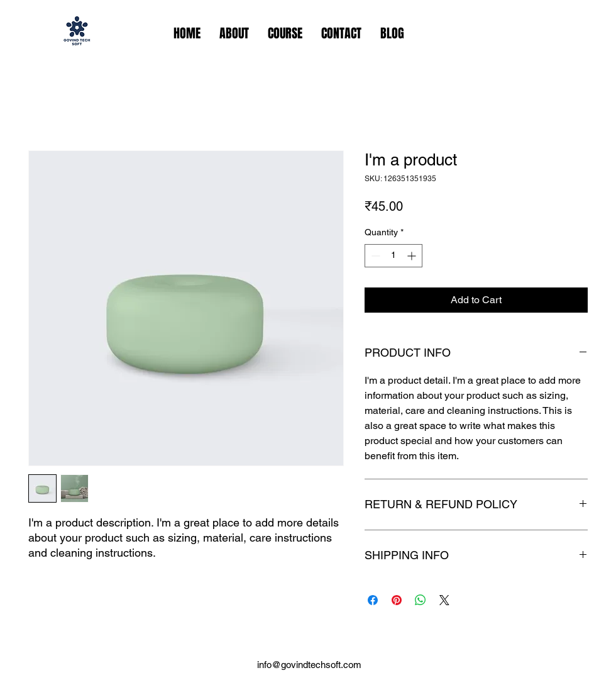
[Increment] (413, 256)
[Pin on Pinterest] (397, 600)
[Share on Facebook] (373, 600)
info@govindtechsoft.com (309, 665)
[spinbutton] (393, 256)
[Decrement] (374, 256)
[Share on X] (444, 600)
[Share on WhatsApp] (421, 600)
